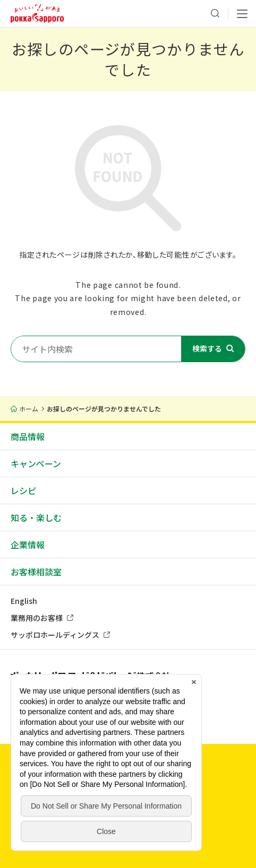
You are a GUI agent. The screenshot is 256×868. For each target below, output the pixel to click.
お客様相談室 (36, 572)
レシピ (23, 490)
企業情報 (28, 545)
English (24, 601)
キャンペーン (36, 463)
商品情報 (28, 436)
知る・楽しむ (36, 518)
